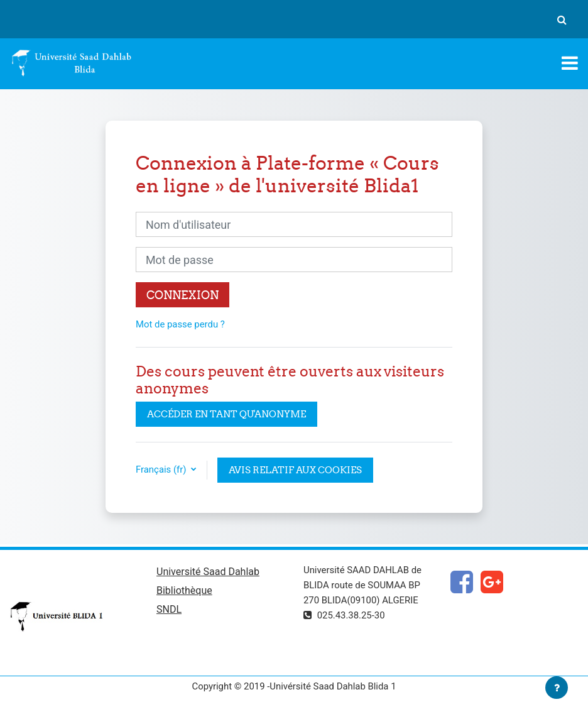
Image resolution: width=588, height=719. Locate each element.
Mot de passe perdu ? (180, 324)
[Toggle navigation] (570, 63)
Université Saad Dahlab (208, 572)
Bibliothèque (184, 590)
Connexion (182, 295)
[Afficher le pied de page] (557, 688)
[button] (562, 19)
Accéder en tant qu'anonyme (226, 414)
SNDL (169, 609)
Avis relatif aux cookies (295, 470)
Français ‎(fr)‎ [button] (162, 469)
